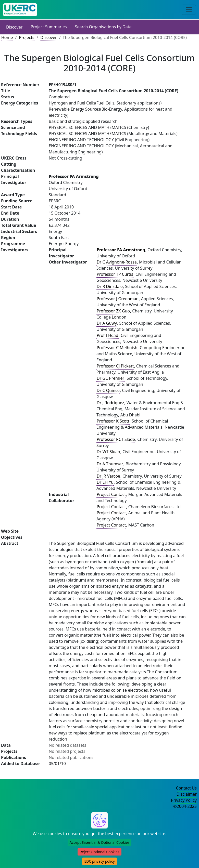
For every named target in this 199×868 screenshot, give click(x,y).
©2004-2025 (185, 806)
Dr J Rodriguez (110, 403)
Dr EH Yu (105, 482)
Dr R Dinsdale (110, 286)
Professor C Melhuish (117, 348)
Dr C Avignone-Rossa (117, 262)
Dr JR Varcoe (108, 476)
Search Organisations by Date (103, 27)
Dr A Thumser (110, 464)
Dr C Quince (108, 390)
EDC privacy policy (99, 861)
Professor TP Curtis (115, 274)
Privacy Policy (184, 800)
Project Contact (111, 494)
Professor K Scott (113, 421)
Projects (27, 37)
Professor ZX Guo (113, 311)
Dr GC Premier (110, 378)
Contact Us (186, 788)
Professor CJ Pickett (115, 366)
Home (7, 37)
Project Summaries (49, 27)
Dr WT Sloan (108, 452)
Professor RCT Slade (116, 439)
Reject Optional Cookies (99, 852)
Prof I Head (108, 335)
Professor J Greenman (118, 299)
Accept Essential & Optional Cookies (100, 842)
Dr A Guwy (107, 323)
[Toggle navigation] (189, 10)
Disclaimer (187, 794)
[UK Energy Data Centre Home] (20, 10)
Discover (14, 27)
